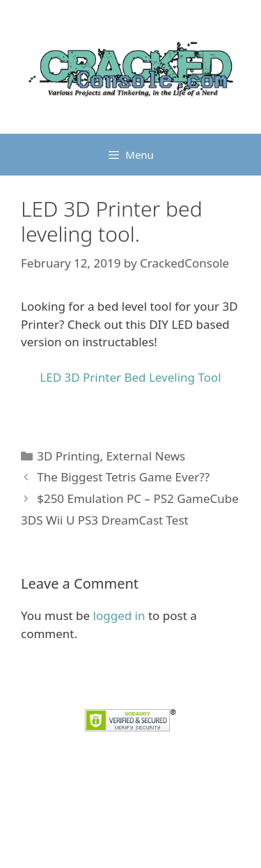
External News (145, 456)
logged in (119, 615)
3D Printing (68, 456)
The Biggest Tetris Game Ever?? (123, 477)
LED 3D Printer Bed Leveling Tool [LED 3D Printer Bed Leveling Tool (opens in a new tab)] (130, 377)
